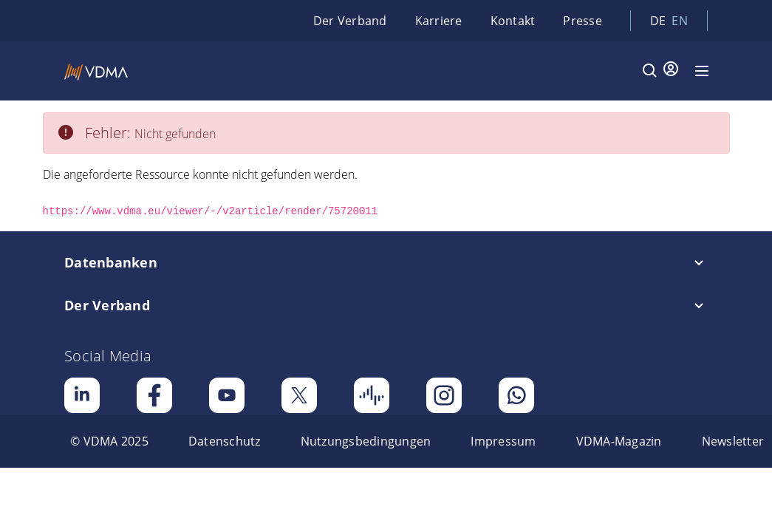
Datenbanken (111, 262)
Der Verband (350, 21)
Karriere (439, 21)
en (680, 21)
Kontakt (513, 21)
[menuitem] (109, 441)
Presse (583, 21)
